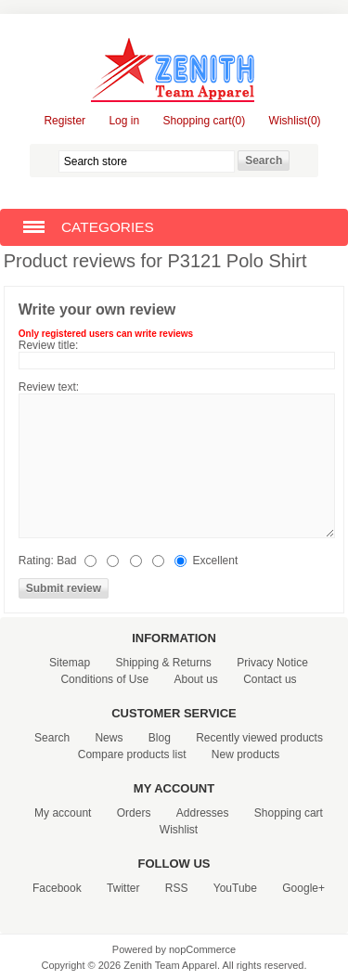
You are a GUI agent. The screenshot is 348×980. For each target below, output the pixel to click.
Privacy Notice (272, 663)
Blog (160, 738)
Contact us (270, 679)
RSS (177, 888)
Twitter (123, 888)
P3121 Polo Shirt (237, 261)
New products (245, 754)
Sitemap (70, 663)
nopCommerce (202, 949)
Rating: (36, 561)
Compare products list (132, 754)
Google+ (303, 888)
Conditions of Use (104, 679)
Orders (134, 813)
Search (52, 738)
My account (63, 813)
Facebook (57, 888)
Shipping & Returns (163, 663)
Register (64, 121)
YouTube (235, 888)
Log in (124, 121)
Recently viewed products (259, 738)
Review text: (49, 387)
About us (195, 679)
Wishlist (179, 830)
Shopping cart (289, 813)
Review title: (49, 345)
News (109, 738)
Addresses (203, 813)
